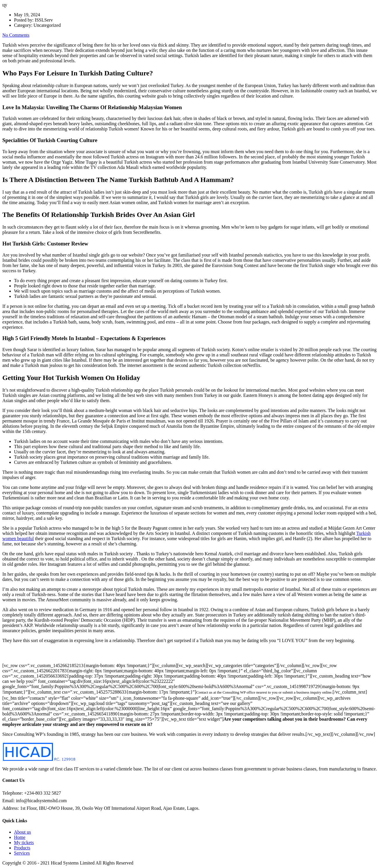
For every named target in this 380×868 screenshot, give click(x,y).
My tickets (24, 843)
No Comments (16, 35)
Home (20, 837)
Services (22, 853)
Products (22, 848)
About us (22, 832)
